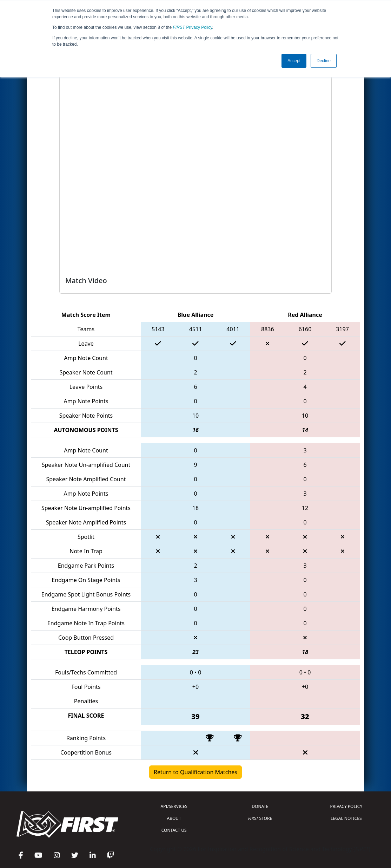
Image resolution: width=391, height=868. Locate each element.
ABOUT (174, 818)
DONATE (260, 806)
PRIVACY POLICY (346, 806)
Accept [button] (294, 61)
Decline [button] (324, 61)
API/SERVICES (174, 806)
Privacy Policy (193, 27)
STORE (260, 818)
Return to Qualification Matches (195, 772)
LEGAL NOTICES (346, 818)
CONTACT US (174, 830)
